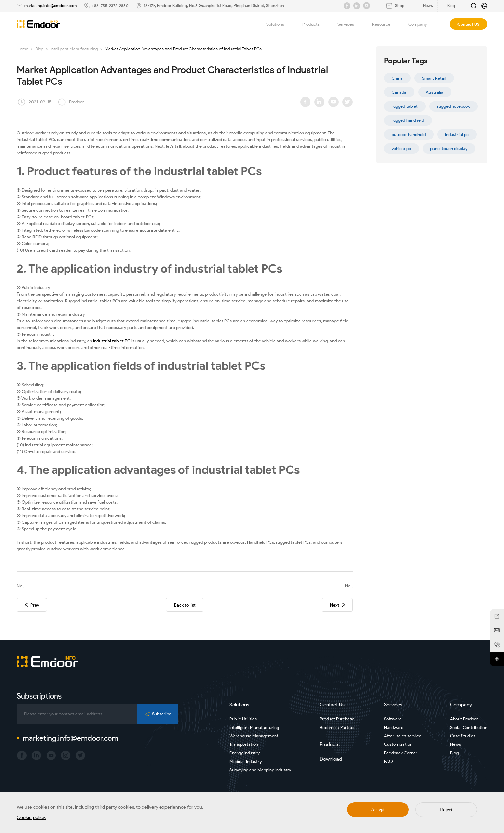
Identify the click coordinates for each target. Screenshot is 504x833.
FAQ (388, 761)
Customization (398, 744)
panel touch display (449, 149)
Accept (378, 810)
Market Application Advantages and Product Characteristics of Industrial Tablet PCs (183, 49)
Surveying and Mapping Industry (260, 770)
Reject (446, 810)
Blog (39, 49)
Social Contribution (469, 727)
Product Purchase (337, 719)
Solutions (279, 24)
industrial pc (457, 135)
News (455, 744)
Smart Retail (434, 78)
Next (337, 605)
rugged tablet (405, 106)
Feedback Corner (401, 753)
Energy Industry (244, 753)
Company (421, 24)
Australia (435, 92)
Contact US (468, 24)
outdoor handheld (409, 135)
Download (331, 759)
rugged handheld (408, 120)
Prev (32, 605)
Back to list (185, 605)
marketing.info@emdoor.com (50, 6)
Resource (385, 24)
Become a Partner (337, 727)
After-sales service (403, 736)
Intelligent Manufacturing (74, 49)
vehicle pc (401, 149)
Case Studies (463, 736)
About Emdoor (464, 719)
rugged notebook (453, 106)
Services (350, 24)
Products (315, 24)
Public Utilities (243, 719)
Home (23, 49)
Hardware (394, 727)
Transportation (244, 744)
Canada (399, 92)
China (397, 78)
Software (393, 719)
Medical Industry (246, 761)
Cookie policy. (31, 817)
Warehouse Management (254, 736)
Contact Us (332, 705)
